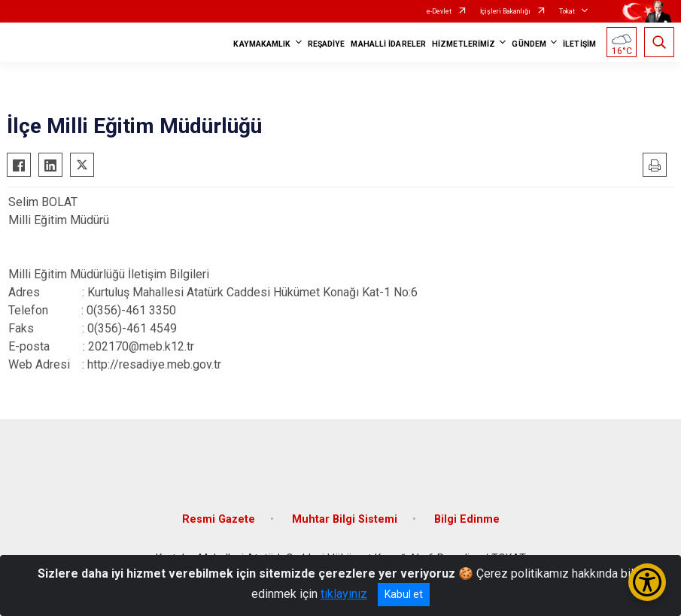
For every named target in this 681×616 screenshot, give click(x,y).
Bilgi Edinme (467, 519)
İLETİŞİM (579, 44)
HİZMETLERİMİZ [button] (464, 44)
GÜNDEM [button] (529, 44)
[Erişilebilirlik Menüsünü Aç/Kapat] (647, 582)
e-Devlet (439, 11)
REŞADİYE (327, 44)
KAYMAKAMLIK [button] (262, 44)
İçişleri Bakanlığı (505, 11)
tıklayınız (344, 594)
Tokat (567, 11)
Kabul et (404, 594)
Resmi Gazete (219, 519)
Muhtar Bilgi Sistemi (345, 519)
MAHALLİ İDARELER (388, 44)
